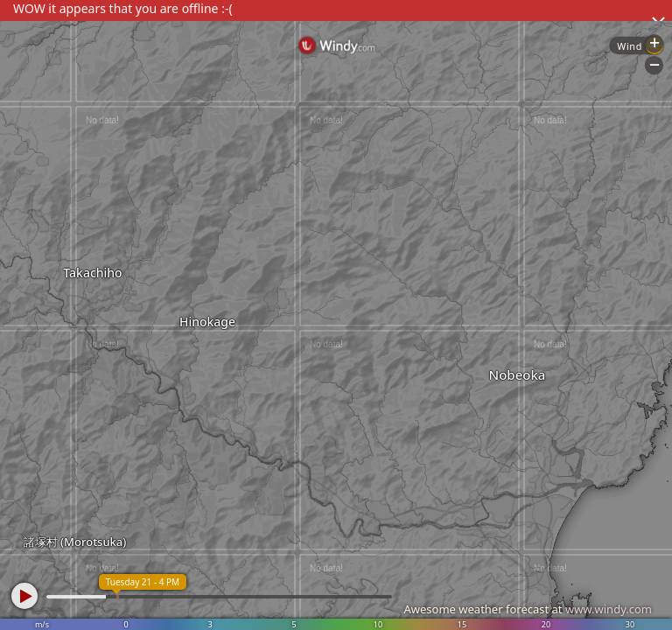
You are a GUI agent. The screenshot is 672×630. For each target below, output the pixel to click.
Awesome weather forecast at (528, 609)
